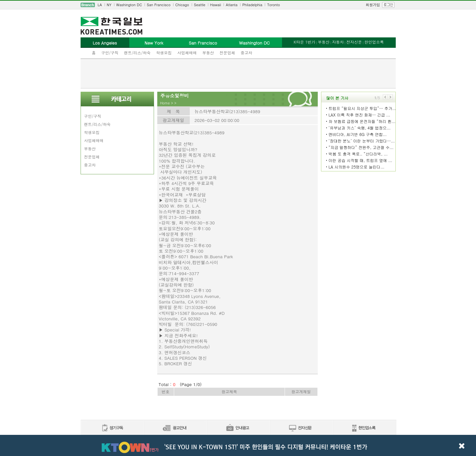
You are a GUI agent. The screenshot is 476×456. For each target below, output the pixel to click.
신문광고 (175, 428)
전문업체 (227, 53)
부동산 (208, 53)
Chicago (182, 5)
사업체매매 (187, 53)
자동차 (338, 42)
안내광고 (238, 428)
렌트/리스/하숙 (137, 53)
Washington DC (129, 5)
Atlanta (232, 5)
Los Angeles (105, 43)
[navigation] (238, 5)
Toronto (273, 5)
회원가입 (373, 5)
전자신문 (354, 42)
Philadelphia (252, 5)
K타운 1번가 (305, 42)
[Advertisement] (238, 74)
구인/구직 (110, 53)
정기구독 (112, 428)
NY (109, 5)
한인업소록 (374, 42)
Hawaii (216, 5)
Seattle (200, 5)
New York (154, 43)
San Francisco (159, 5)
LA (100, 5)
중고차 (247, 53)
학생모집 (164, 53)
